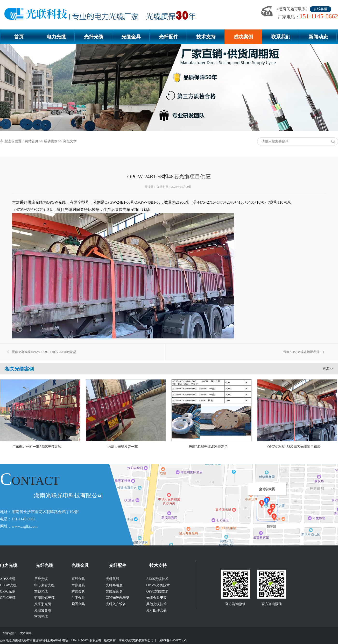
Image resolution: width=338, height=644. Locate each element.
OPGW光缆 (8, 585)
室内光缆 (41, 617)
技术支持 (206, 37)
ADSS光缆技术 (157, 579)
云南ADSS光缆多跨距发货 (301, 352)
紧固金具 (78, 604)
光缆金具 (131, 37)
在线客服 (320, 9)
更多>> (328, 369)
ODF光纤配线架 (118, 598)
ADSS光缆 (8, 579)
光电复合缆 (43, 610)
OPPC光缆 (8, 591)
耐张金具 (78, 585)
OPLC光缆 (8, 598)
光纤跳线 (113, 579)
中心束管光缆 (44, 585)
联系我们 (281, 37)
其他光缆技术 (156, 604)
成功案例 (243, 37)
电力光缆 (56, 37)
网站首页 (32, 141)
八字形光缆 (43, 604)
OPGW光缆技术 (158, 585)
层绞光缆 (41, 579)
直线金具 (78, 579)
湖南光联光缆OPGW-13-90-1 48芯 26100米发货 (44, 352)
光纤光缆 (94, 37)
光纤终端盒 (114, 585)
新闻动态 (318, 37)
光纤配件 (169, 37)
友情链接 (8, 633)
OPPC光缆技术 (157, 591)
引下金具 (78, 598)
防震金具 (78, 591)
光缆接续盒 (114, 591)
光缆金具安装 (156, 598)
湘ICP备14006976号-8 (173, 640)
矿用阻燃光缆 (44, 598)
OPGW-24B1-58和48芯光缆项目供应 (294, 447)
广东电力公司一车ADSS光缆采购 (37, 447)
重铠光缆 (41, 591)
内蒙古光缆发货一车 (123, 447)
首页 (19, 37)
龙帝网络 (26, 633)
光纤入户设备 (116, 604)
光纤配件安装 (156, 610)
